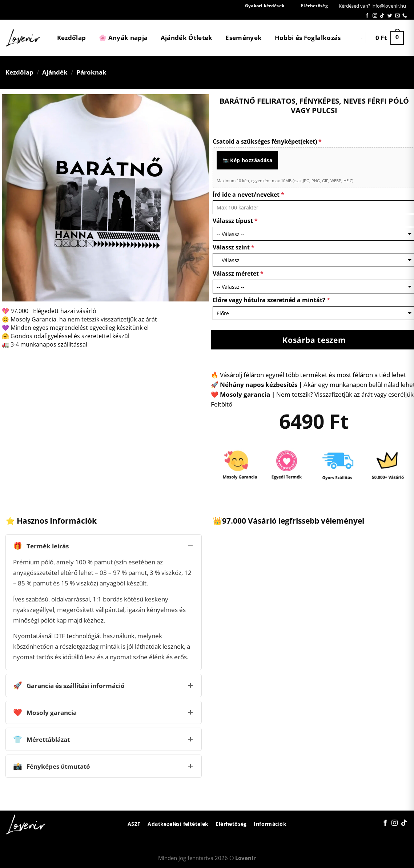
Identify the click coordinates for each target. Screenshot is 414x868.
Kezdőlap (72, 38)
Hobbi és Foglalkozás (308, 38)
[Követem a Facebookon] (367, 16)
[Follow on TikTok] (382, 16)
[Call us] (405, 16)
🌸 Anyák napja (123, 38)
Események (244, 38)
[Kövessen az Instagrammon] (375, 16)
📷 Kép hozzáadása (248, 160)
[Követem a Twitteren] (390, 16)
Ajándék (55, 72)
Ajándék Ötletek (187, 38)
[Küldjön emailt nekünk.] (397, 16)
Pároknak (91, 72)
